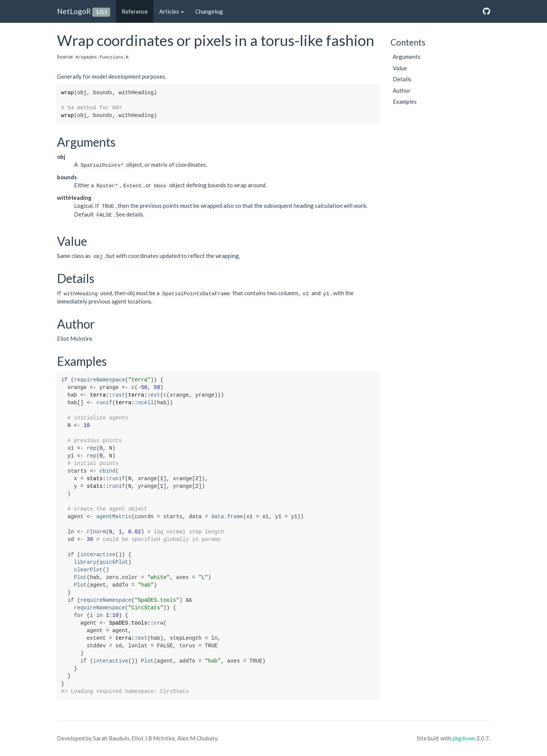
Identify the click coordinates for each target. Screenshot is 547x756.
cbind (108, 471)
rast (119, 395)
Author (402, 90)
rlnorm (96, 532)
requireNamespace (100, 380)
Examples (405, 101)
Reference (135, 11)
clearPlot (89, 570)
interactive (98, 555)
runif (104, 403)
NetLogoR (74, 11)
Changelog (209, 11)
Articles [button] (172, 11)
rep (91, 448)
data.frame (227, 517)
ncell (146, 403)
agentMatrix (114, 517)
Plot (81, 577)
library (85, 562)
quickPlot (114, 562)
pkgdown (464, 738)
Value (400, 68)
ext (155, 395)
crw (159, 623)
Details (402, 79)
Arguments (407, 57)
